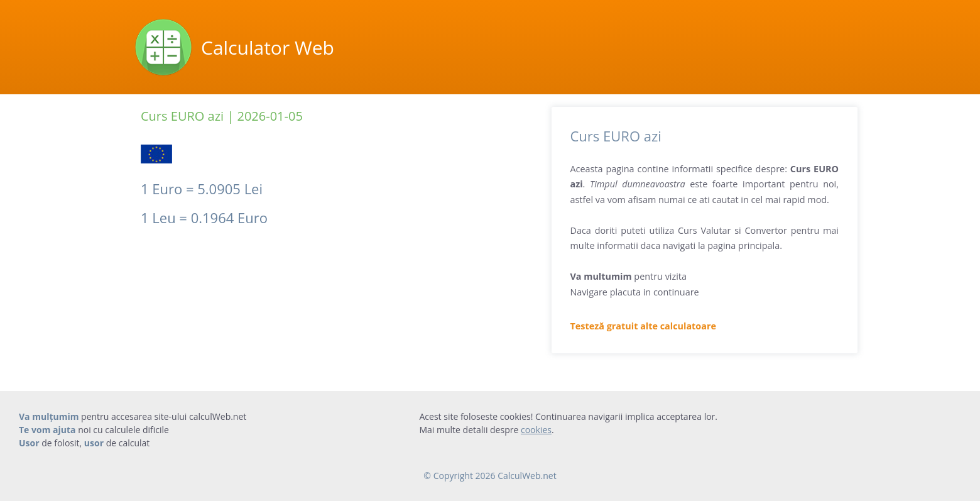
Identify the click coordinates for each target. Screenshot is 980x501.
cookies (536, 430)
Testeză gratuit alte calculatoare (644, 326)
